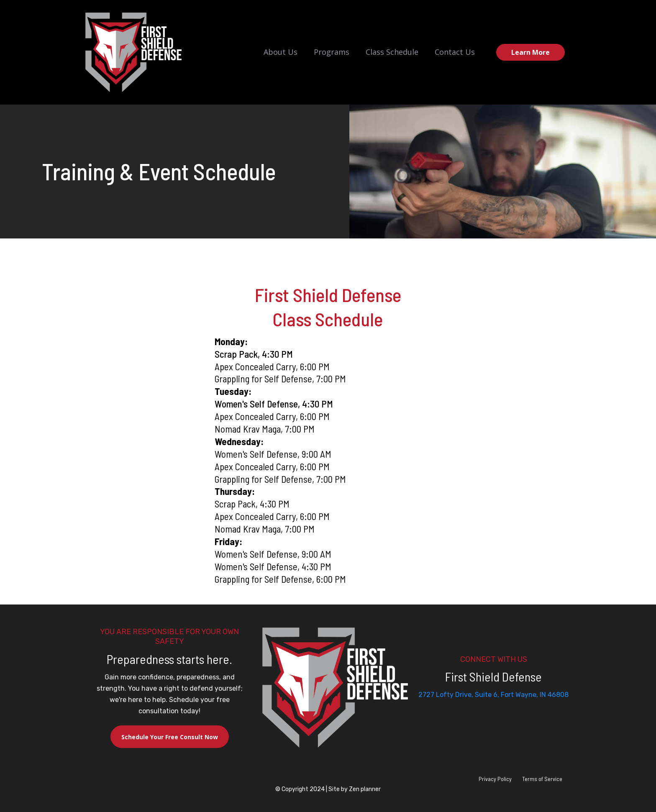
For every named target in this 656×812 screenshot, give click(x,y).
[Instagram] (494, 711)
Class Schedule (392, 52)
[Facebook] (480, 711)
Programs (332, 52)
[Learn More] (530, 52)
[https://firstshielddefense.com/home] (133, 52)
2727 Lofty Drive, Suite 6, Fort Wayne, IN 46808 (493, 695)
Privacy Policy (495, 779)
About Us (281, 52)
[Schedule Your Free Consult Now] (170, 737)
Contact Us (455, 52)
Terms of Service (542, 779)
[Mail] (507, 711)
